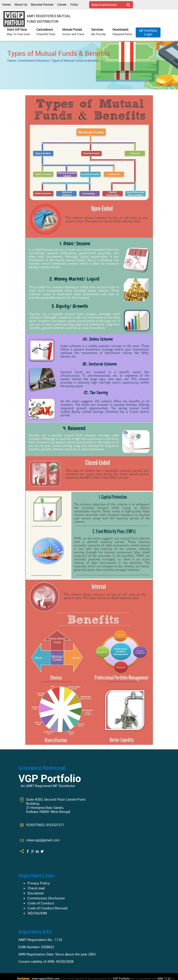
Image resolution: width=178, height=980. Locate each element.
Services (98, 32)
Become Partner (42, 4)
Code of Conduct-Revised (48, 908)
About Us (21, 4)
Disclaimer (36, 893)
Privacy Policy (39, 883)
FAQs (74, 4)
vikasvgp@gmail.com (43, 840)
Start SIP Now (18, 32)
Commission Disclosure (46, 898)
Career (62, 4)
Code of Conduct (41, 903)
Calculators (46, 32)
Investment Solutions (34, 60)
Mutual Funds (73, 32)
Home (6, 4)
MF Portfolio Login (148, 32)
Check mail (36, 888)
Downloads (122, 32)
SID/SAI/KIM (37, 913)
